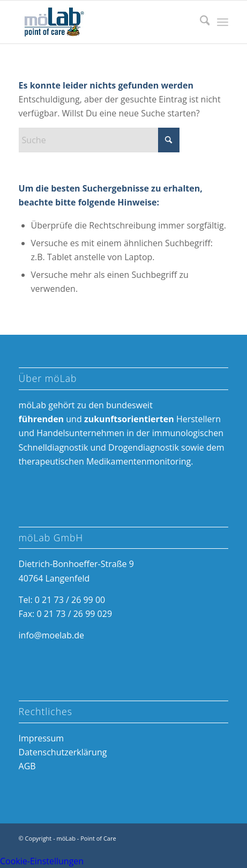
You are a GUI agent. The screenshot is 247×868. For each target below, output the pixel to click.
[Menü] (223, 22)
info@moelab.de (51, 635)
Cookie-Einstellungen (42, 861)
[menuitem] (200, 22)
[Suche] (200, 22)
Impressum (41, 738)
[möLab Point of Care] (103, 22)
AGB (27, 766)
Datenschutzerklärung (63, 752)
